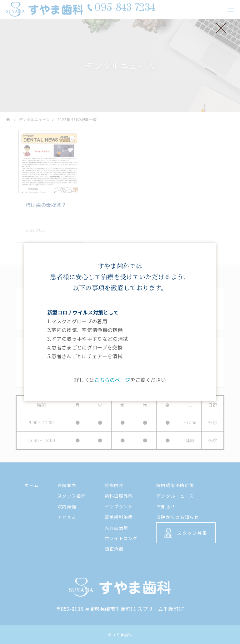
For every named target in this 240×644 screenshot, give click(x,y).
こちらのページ (112, 380)
